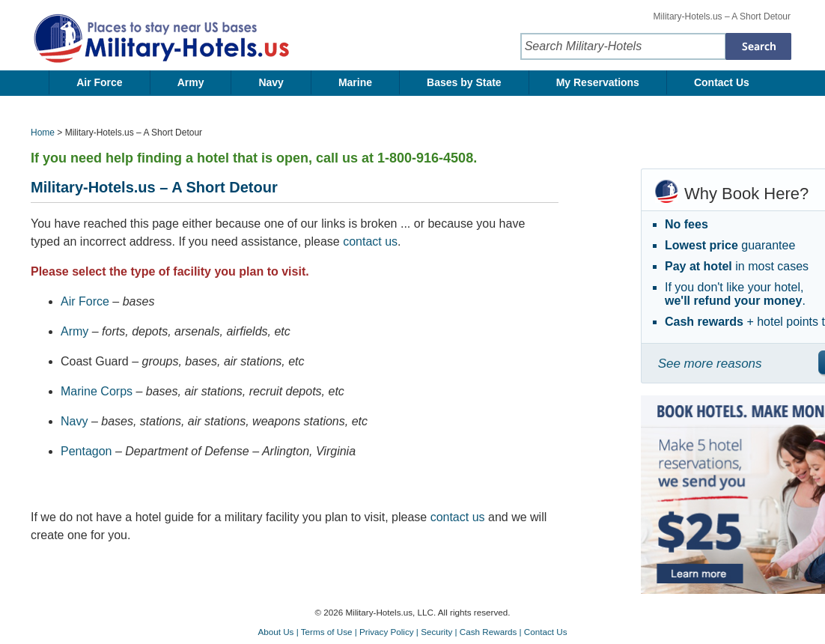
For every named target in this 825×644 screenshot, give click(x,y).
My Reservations (598, 82)
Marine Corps (97, 391)
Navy (271, 82)
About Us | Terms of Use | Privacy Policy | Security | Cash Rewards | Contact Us (412, 632)
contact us (370, 241)
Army (191, 82)
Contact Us (722, 82)
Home (43, 133)
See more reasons (710, 364)
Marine (355, 82)
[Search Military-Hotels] (758, 46)
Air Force (99, 82)
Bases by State (464, 82)
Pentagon (86, 451)
